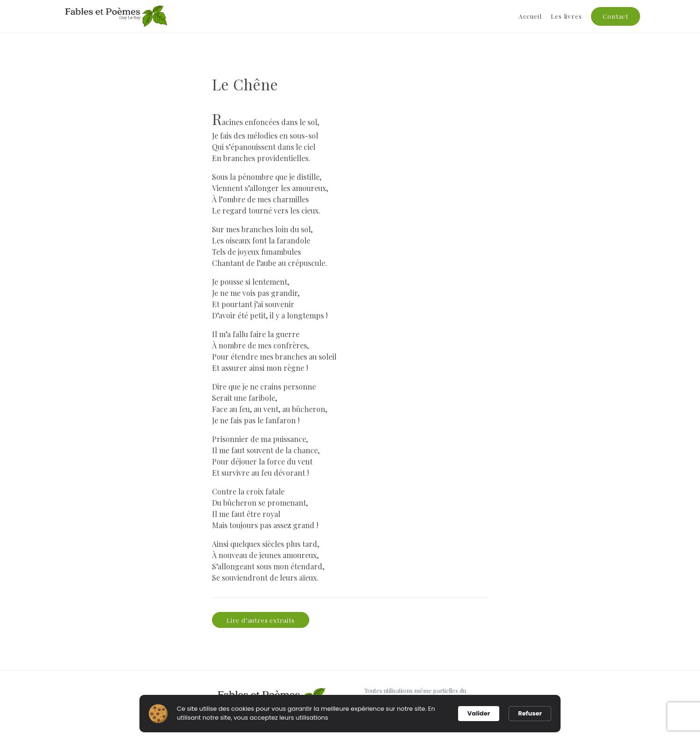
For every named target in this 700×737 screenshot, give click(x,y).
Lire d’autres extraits (261, 620)
